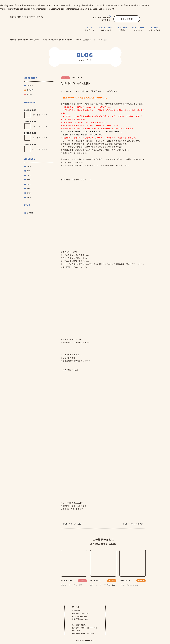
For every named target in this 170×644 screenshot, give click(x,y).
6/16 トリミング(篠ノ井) (133, 524)
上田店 (29, 94)
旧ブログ (30, 213)
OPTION (138, 29)
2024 (29, 175)
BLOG (155, 29)
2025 (29, 171)
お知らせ (30, 86)
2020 (29, 193)
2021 (29, 188)
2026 (29, 166)
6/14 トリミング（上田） (73, 524)
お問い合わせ (127, 19)
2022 (29, 184)
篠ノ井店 (30, 90)
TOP (90, 29)
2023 (29, 180)
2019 (29, 197)
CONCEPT (106, 29)
